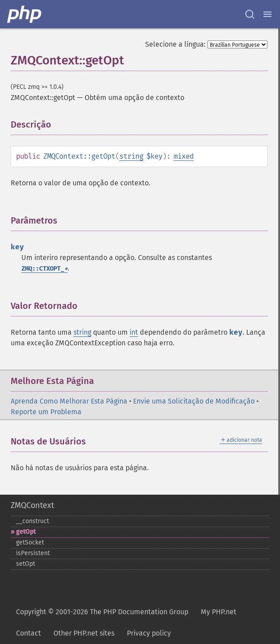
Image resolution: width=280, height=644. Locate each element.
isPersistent (33, 553)
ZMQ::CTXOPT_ (45, 269)
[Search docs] (250, 14)
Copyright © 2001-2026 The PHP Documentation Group (102, 612)
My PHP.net (219, 612)
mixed (184, 156)
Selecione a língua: (175, 44)
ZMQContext (32, 505)
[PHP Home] (25, 14)
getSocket (30, 542)
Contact (28, 633)
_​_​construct (32, 521)
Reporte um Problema (46, 412)
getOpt (26, 532)
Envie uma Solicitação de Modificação (194, 401)
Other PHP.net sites (84, 633)
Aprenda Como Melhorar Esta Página (69, 401)
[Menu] (268, 14)
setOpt (26, 564)
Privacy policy (149, 633)
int (134, 332)
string (131, 156)
